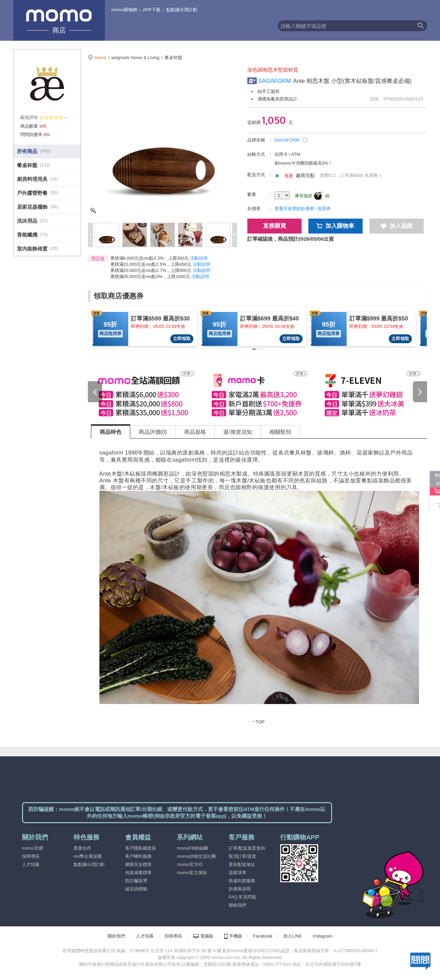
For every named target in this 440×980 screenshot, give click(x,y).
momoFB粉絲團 (192, 848)
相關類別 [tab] (280, 432)
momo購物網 (124, 10)
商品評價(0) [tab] (153, 432)
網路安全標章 (138, 864)
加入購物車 (335, 226)
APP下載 (152, 10)
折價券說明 (240, 889)
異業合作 (82, 848)
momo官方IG (190, 864)
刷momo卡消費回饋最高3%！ (304, 163)
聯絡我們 (237, 905)
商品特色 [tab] (111, 432)
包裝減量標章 (138, 873)
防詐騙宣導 (136, 881)
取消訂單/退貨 (243, 856)
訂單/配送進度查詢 (247, 848)
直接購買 (274, 226)
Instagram (323, 936)
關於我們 (116, 936)
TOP (260, 722)
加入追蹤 (397, 226)
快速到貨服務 (242, 881)
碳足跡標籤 (136, 889)
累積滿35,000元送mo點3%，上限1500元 (150, 276)
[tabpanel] (259, 586)
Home (101, 58)
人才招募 (31, 864)
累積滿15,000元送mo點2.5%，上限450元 (151, 264)
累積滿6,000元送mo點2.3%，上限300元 (150, 258)
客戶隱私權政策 (141, 848)
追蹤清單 (237, 873)
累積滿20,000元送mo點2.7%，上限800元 (151, 270)
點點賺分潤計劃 (182, 10)
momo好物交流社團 (196, 856)
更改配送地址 (242, 864)
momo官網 (33, 848)
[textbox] (346, 26)
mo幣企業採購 (88, 856)
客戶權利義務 (138, 856)
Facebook (263, 936)
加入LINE (293, 936)
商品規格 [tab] (195, 432)
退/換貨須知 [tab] (237, 432)
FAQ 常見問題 (243, 897)
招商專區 (31, 856)
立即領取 (182, 339)
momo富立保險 (192, 873)
